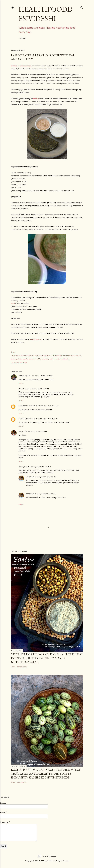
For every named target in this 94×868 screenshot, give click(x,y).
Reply (21, 383)
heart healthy (65, 359)
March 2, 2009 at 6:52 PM (39, 388)
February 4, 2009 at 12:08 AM (42, 376)
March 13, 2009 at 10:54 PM (48, 406)
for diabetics (31, 359)
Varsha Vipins (24, 375)
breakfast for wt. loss (74, 355)
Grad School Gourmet (28, 406)
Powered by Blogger (47, 856)
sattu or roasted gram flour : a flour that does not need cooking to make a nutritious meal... (47, 658)
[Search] (82, 7)
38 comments (22, 667)
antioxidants (55, 355)
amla (13, 303)
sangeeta (23, 431)
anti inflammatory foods (41, 355)
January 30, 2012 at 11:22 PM (40, 467)
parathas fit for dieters (19, 362)
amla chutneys (36, 339)
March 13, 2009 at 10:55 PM (48, 418)
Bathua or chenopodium (21, 66)
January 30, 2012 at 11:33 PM (46, 494)
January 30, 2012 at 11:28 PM (46, 477)
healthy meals (54, 359)
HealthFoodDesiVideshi (45, 14)
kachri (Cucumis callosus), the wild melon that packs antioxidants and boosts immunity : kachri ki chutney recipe (46, 774)
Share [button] (13, 352)
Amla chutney (26, 355)
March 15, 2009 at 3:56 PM (37, 431)
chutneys (14, 359)
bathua (36, 99)
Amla (18, 355)
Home (22, 38)
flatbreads (22, 359)
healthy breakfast (42, 359)
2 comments (22, 782)
